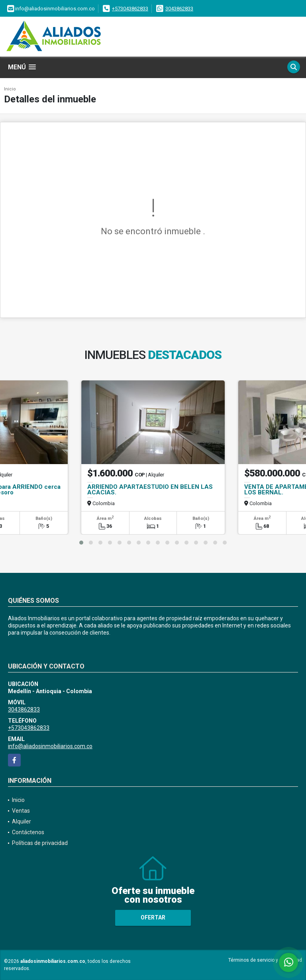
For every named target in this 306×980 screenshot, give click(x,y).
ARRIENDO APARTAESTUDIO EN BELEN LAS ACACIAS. (150, 490)
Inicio (10, 89)
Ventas (21, 811)
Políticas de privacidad (40, 843)
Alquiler (22, 821)
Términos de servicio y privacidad (265, 960)
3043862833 (179, 9)
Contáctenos (28, 832)
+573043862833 (130, 9)
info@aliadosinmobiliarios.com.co (50, 746)
